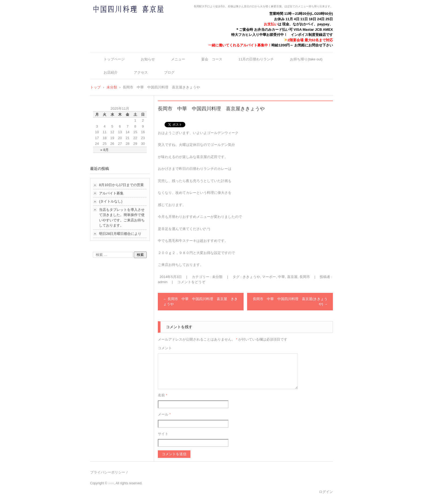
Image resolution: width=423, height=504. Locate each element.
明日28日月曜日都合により (120, 234)
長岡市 (305, 277)
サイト (163, 434)
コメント (165, 348)
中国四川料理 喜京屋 (114, 20)
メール (164, 414)
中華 (281, 277)
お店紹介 (111, 72)
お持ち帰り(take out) (306, 59)
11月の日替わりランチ (256, 59)
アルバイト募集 (111, 193)
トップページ (114, 59)
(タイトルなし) (111, 201)
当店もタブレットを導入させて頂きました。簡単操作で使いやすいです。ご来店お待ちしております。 (122, 218)
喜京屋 (292, 277)
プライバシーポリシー (108, 472)
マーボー (269, 277)
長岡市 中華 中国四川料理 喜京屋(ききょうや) (290, 302)
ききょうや (251, 277)
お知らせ (148, 59)
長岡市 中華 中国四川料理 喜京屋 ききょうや (201, 302)
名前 (163, 395)
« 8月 (105, 150)
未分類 (217, 277)
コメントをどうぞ (191, 282)
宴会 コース (212, 59)
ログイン (326, 492)
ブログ (169, 72)
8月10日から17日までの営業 (121, 185)
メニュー (178, 59)
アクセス (141, 72)
